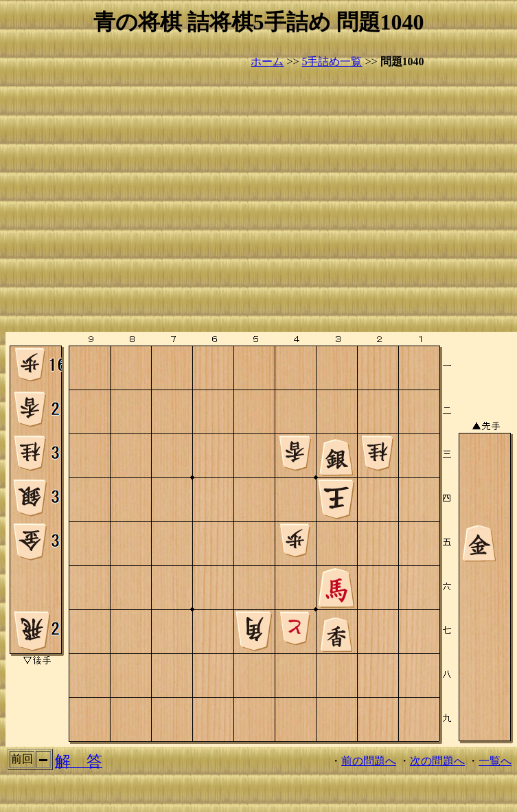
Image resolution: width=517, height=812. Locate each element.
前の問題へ (369, 761)
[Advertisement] (129, 201)
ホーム (267, 61)
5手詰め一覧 (332, 61)
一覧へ (495, 761)
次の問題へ (437, 761)
